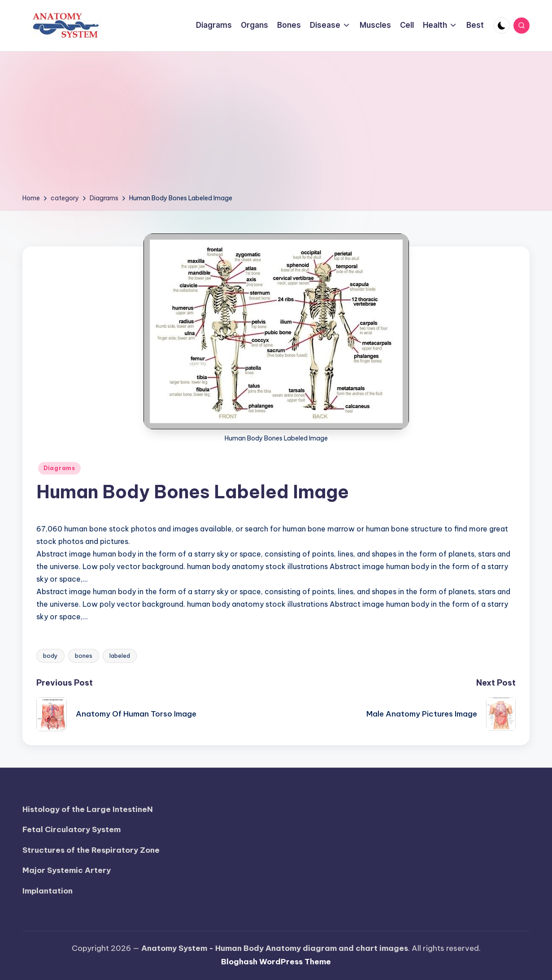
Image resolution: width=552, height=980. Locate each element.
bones (84, 656)
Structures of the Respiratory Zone (91, 850)
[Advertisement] (276, 125)
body (50, 656)
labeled (120, 656)
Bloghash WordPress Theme (276, 962)
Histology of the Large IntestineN (88, 809)
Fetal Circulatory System (72, 829)
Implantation (48, 891)
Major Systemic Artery (67, 870)
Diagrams (59, 468)
